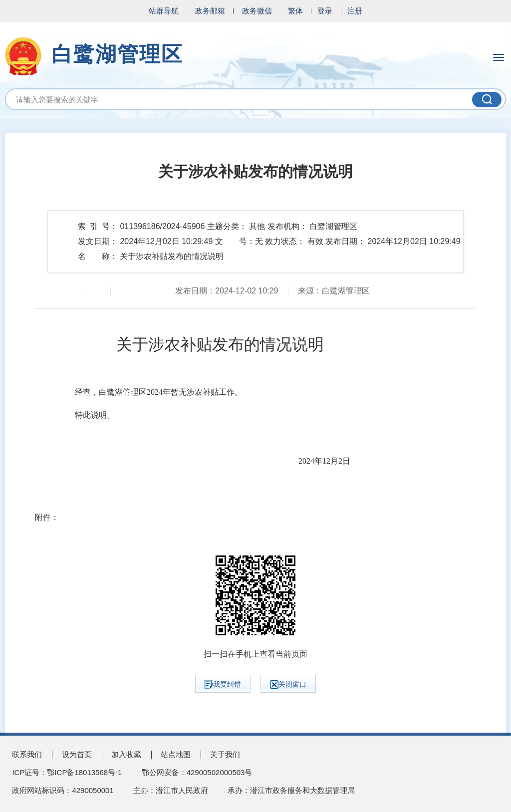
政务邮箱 (210, 11)
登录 (325, 11)
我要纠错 (223, 684)
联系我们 (27, 754)
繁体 (295, 11)
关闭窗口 (288, 684)
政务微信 (257, 11)
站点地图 (176, 754)
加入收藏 (126, 754)
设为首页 (77, 754)
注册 (355, 11)
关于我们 (225, 754)
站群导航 (164, 11)
